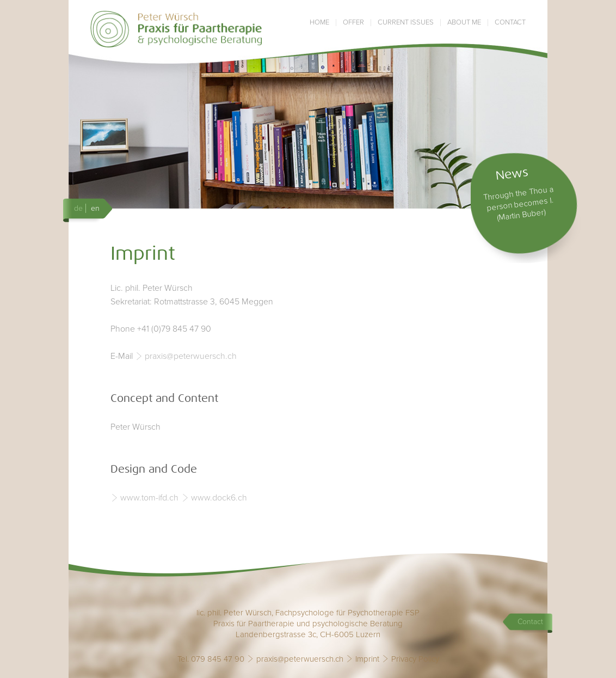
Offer (353, 23)
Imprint (367, 659)
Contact (510, 23)
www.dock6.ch (219, 498)
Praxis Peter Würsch (177, 29)
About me (464, 23)
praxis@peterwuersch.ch (191, 356)
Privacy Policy (415, 659)
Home (319, 23)
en (95, 208)
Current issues (406, 23)
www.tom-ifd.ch (149, 498)
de (78, 208)
